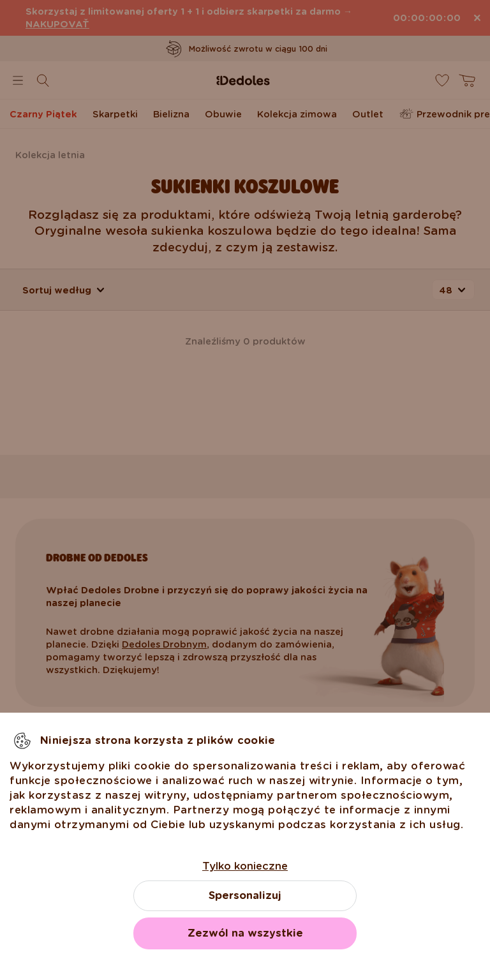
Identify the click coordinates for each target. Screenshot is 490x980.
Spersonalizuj (245, 895)
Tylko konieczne (245, 866)
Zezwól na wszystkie (245, 933)
